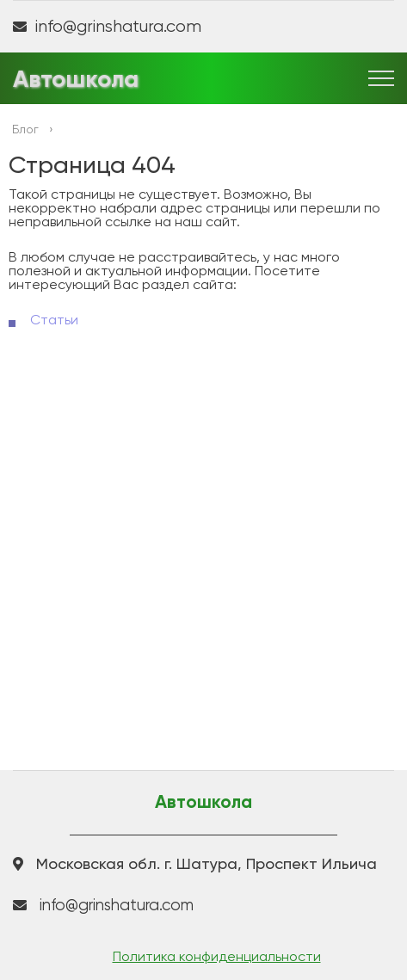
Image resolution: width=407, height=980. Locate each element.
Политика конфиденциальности (217, 956)
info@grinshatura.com (118, 27)
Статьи (54, 320)
